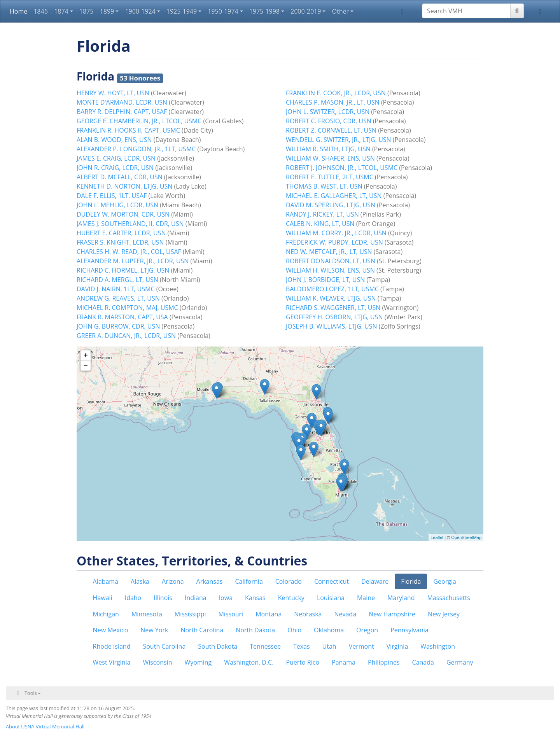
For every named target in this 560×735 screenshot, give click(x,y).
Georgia (444, 581)
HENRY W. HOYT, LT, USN (113, 93)
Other (340, 11)
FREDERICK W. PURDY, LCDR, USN (334, 242)
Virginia (397, 646)
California (249, 581)
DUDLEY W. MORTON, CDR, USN (123, 214)
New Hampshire (392, 614)
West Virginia (112, 662)
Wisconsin (157, 662)
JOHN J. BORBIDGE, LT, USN (325, 280)
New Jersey (444, 614)
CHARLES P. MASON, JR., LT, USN (333, 102)
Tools (31, 693)
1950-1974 (223, 11)
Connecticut (332, 581)
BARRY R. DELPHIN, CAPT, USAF (122, 112)
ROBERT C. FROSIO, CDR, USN (329, 121)
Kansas (255, 598)
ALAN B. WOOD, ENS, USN (114, 140)
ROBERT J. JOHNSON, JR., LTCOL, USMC (342, 168)
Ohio (294, 630)
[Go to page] (517, 11)
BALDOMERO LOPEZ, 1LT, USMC (332, 289)
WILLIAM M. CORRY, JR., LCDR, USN (336, 233)
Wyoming (198, 662)
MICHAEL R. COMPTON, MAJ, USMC (127, 308)
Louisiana (331, 598)
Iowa (226, 598)
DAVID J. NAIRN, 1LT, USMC (116, 289)
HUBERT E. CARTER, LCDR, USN (121, 233)
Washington (438, 646)
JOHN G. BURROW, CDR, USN (118, 326)
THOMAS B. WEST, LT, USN (324, 186)
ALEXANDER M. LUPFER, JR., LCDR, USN (133, 261)
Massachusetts (448, 598)
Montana (269, 614)
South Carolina (164, 646)
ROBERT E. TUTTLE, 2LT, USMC (330, 177)
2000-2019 (306, 11)
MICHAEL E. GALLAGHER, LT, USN (334, 196)
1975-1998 (264, 11)
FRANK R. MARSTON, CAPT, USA (122, 317)
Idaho (133, 598)
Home (18, 11)
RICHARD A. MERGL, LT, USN (117, 280)
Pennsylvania (409, 630)
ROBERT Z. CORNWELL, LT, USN (331, 130)
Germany (460, 662)
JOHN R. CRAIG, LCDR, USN (115, 168)
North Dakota (255, 630)
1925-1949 (182, 11)
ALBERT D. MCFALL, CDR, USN (120, 177)
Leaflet (437, 537)
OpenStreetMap (466, 537)
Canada (423, 662)
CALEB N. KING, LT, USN (320, 224)
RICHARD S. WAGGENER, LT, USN (333, 308)
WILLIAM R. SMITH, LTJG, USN (328, 149)
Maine (366, 598)
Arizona (173, 581)
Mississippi (190, 614)
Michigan (106, 614)
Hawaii (103, 598)
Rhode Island (112, 646)
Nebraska (308, 614)
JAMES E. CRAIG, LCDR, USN (116, 158)
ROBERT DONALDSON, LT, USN (331, 261)
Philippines (384, 662)
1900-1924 (140, 11)
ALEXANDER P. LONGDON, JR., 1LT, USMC (136, 149)
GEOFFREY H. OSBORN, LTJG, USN (334, 317)
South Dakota (218, 646)
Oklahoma (329, 630)
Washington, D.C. (249, 662)
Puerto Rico (303, 662)
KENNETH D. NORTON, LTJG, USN (124, 186)
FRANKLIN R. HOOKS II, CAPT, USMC (128, 130)
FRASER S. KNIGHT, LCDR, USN (120, 242)
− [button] (86, 366)
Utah (329, 646)
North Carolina (202, 630)
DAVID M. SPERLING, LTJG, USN (331, 205)
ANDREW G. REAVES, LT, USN (118, 298)
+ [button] (86, 355)
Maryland (401, 598)
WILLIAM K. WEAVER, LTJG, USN (331, 298)
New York (154, 630)
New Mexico (111, 630)
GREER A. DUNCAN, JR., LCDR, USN (126, 336)
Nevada (345, 614)
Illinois (163, 598)
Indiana (196, 598)
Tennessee (265, 646)
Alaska (140, 581)
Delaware (375, 581)
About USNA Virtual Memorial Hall (45, 726)
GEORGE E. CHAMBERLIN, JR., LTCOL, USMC (139, 121)
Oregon (367, 630)
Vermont (361, 646)
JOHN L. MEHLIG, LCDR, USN (117, 205)
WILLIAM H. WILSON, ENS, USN (330, 270)
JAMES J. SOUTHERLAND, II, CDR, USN (130, 224)
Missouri (231, 614)
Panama (344, 662)
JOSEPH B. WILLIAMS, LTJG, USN (332, 326)
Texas (302, 646)
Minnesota (147, 614)
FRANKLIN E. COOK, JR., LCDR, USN (336, 93)
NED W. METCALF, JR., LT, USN (329, 252)
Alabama (106, 581)
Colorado (289, 581)
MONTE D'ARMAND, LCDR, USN (122, 102)
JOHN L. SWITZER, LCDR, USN (328, 112)
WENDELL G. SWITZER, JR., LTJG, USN (339, 140)
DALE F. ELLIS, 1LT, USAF (112, 196)
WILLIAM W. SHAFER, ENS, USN (330, 158)
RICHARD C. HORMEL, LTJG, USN (123, 270)
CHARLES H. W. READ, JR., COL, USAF (129, 252)
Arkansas (210, 581)
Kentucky (291, 598)
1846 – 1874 (51, 11)
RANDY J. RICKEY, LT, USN (322, 214)
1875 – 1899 (97, 11)
